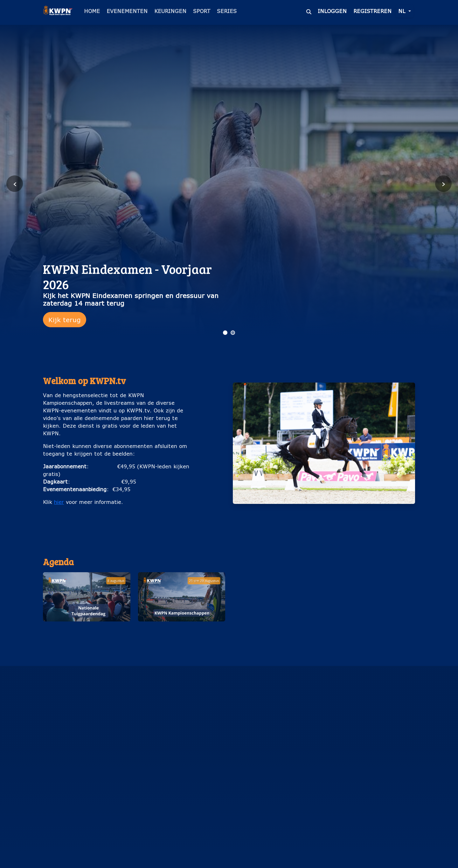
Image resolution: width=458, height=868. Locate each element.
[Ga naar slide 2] (233, 333)
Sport (202, 11)
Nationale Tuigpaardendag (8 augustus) (87, 631)
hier (59, 502)
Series (227, 11)
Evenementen (127, 11)
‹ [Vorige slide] (15, 183)
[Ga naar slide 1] (225, 333)
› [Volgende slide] (444, 183)
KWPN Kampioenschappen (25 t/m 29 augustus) (181, 631)
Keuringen (170, 11)
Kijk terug (65, 320)
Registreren (372, 11)
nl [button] (403, 11)
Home (92, 11)
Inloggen (332, 11)
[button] (87, 607)
